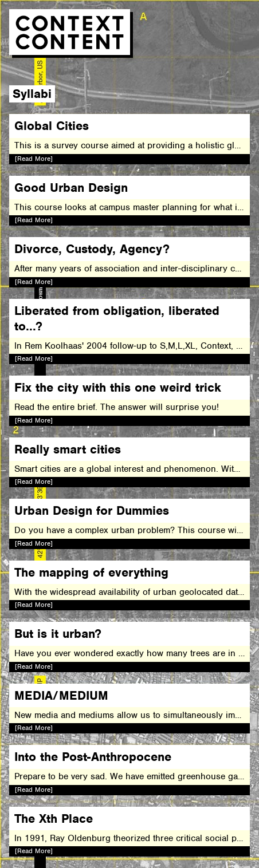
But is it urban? (58, 634)
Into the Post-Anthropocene (93, 757)
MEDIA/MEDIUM (61, 695)
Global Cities (52, 126)
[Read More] (34, 159)
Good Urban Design (71, 188)
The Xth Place (54, 818)
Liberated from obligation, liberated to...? (117, 318)
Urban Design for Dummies (92, 510)
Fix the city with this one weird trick (118, 387)
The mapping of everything (91, 572)
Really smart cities (68, 449)
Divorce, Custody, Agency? (92, 249)
